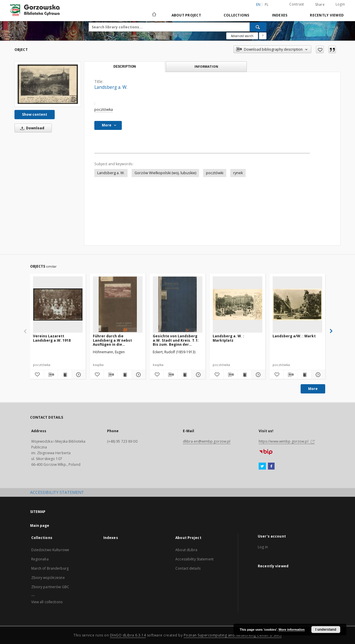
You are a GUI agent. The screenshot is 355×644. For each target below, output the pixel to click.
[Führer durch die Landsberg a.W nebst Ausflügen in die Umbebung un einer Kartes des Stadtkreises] (118, 304)
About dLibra (186, 550)
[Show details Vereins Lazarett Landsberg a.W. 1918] (78, 375)
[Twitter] (262, 466)
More (313, 389)
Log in (263, 547)
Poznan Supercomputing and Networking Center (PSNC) (233, 635)
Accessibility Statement (194, 559)
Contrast (297, 4)
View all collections (47, 602)
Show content (35, 114)
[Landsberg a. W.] (48, 84)
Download (31, 128)
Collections (237, 15)
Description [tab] (125, 67)
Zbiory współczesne (48, 578)
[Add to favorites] (320, 49)
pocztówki (215, 173)
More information (292, 630)
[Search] (258, 27)
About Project (186, 15)
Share (320, 5)
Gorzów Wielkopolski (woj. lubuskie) (165, 173)
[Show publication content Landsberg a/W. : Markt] (304, 375)
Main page (40, 526)
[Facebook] (271, 466)
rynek (238, 173)
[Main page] (154, 15)
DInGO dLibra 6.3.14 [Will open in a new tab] (128, 635)
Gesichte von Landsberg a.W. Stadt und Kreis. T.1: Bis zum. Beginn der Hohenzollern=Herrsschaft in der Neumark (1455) (178, 340)
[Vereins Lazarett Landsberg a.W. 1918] (58, 304)
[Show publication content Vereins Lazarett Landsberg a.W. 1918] (65, 375)
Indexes (280, 15)
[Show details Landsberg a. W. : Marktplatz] (257, 375)
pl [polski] (267, 4)
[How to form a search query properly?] (263, 36)
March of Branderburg (50, 568)
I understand (326, 630)
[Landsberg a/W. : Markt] (297, 304)
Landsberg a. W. (111, 173)
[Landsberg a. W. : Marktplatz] (238, 304)
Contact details (188, 568)
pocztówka (104, 110)
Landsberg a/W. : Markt (294, 336)
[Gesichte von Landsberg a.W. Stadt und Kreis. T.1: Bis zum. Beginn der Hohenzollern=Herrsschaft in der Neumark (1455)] (178, 304)
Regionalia (40, 559)
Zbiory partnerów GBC (50, 587)
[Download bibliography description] (51, 375)
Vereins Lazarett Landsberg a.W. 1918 (52, 338)
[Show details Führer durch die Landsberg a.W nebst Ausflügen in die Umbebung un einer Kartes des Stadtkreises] (138, 375)
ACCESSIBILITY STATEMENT (57, 492)
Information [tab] (206, 66)
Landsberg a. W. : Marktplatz (228, 338)
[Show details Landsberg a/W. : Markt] (317, 375)
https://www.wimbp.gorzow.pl (287, 441)
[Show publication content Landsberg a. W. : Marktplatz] (244, 375)
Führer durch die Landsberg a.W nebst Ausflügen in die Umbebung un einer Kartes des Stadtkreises (118, 340)
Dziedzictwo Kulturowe (50, 550)
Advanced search (242, 36)
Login (340, 4)
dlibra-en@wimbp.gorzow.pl (207, 441)
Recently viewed (327, 15)
